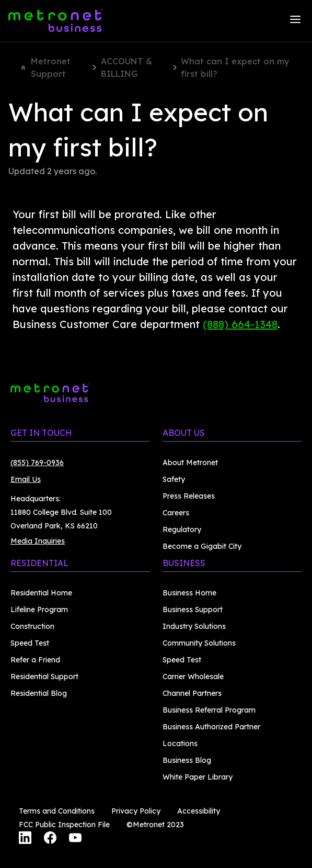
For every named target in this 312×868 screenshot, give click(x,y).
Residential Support (44, 677)
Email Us (26, 479)
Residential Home (41, 593)
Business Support (193, 610)
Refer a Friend (35, 660)
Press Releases (189, 496)
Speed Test (30, 643)
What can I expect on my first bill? (235, 67)
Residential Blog (39, 693)
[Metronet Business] (56, 21)
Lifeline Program (39, 610)
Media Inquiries (38, 541)
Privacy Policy (136, 811)
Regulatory (182, 529)
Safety (174, 479)
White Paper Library (198, 777)
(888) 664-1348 (240, 324)
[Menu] (295, 21)
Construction (32, 626)
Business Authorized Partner (211, 727)
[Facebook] (50, 839)
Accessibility (199, 811)
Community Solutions (199, 643)
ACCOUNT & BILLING (126, 67)
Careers (176, 513)
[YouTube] (75, 839)
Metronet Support (46, 67)
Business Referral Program (209, 710)
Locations (180, 743)
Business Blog (187, 760)
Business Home (189, 593)
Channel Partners (192, 693)
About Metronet (190, 463)
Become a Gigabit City (202, 546)
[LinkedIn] (25, 839)
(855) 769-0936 (37, 463)
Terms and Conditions (57, 811)
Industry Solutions (194, 626)
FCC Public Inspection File (64, 825)
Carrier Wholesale (193, 677)
